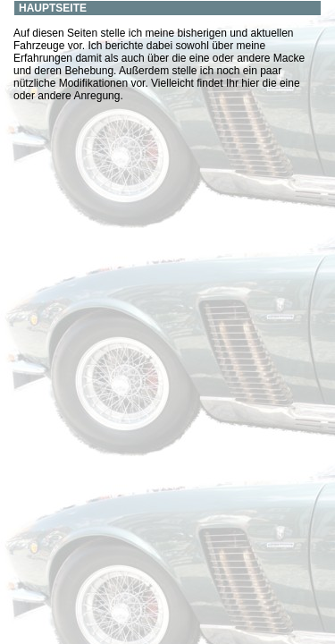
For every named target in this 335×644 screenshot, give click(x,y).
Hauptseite (53, 8)
